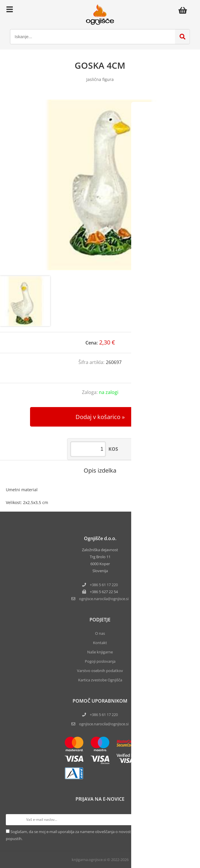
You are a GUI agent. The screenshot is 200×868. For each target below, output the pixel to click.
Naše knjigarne (100, 652)
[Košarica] (184, 10)
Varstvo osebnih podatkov (100, 671)
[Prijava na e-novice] (189, 820)
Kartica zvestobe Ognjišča (100, 680)
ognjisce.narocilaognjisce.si (104, 599)
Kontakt (100, 643)
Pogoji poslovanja (100, 661)
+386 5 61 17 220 (104, 585)
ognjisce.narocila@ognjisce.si (104, 724)
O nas (100, 633)
